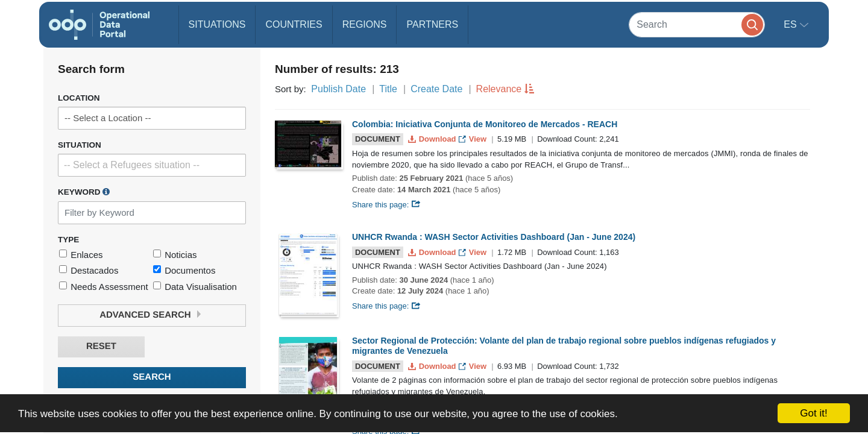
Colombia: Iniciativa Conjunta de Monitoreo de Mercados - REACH (485, 124)
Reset (101, 346)
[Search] (697, 24)
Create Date (436, 89)
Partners (432, 24)
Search (152, 377)
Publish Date (338, 89)
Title (388, 89)
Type (68, 240)
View (473, 139)
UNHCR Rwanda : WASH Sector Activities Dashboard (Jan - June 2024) (494, 237)
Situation (80, 145)
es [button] (791, 24)
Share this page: (386, 205)
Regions (365, 24)
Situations (217, 24)
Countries (294, 24)
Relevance (499, 89)
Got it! (813, 413)
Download (433, 139)
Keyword (84, 192)
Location (79, 98)
